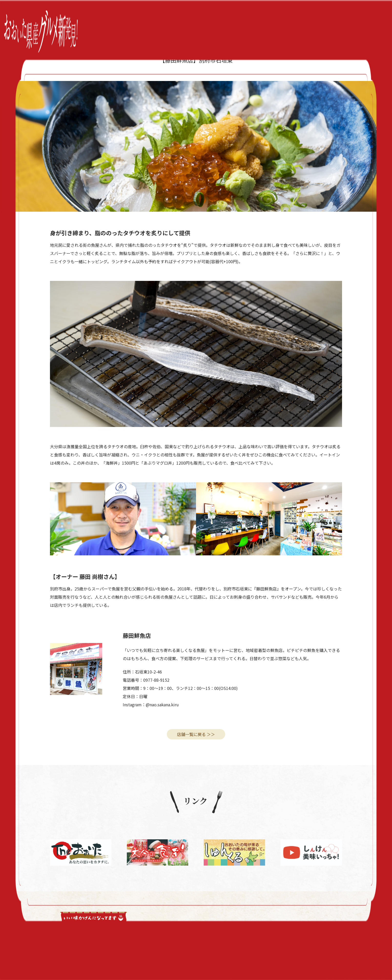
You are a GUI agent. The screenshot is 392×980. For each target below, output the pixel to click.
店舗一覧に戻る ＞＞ (196, 734)
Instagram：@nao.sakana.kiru (151, 705)
